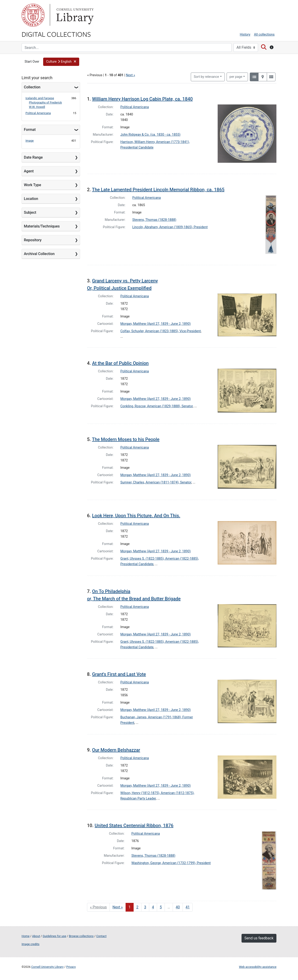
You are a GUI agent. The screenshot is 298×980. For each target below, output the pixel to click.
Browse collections (81, 936)
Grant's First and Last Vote (119, 674)
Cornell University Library (47, 967)
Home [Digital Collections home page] (25, 936)
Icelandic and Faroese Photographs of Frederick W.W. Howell (44, 102)
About (36, 936)
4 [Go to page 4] (153, 907)
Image (30, 141)
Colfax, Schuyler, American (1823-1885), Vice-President (160, 331)
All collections (264, 35)
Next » (130, 75)
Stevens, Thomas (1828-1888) (154, 220)
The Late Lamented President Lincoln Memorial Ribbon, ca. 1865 (158, 190)
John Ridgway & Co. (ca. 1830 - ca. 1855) (150, 135)
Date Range (33, 157)
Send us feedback (259, 938)
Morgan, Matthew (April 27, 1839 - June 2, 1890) (155, 324)
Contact (101, 936)
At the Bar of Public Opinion (120, 363)
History (245, 35)
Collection (32, 87)
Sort (206, 77)
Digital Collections (56, 34)
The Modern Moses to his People (126, 439)
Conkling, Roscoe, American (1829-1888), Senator (156, 406)
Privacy (71, 967)
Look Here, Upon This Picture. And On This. (136, 516)
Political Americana (38, 113)
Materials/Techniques (42, 226)
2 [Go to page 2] (137, 907)
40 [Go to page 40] (178, 907)
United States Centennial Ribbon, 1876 (134, 826)
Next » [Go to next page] (118, 907)
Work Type (32, 185)
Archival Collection (39, 254)
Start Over (32, 62)
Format (30, 130)
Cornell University (33, 15)
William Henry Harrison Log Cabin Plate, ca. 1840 (142, 99)
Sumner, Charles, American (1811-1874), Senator (156, 482)
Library (74, 15)
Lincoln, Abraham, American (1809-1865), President (170, 227)
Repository (33, 240)
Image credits (31, 944)
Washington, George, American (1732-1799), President (171, 863)
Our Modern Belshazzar (116, 750)
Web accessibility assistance (258, 967)
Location (31, 199)
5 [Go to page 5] (161, 907)
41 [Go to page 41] (188, 907)
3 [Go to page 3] (145, 907)
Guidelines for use (54, 936)
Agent (29, 171)
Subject (30, 212)
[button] (61, 62)
